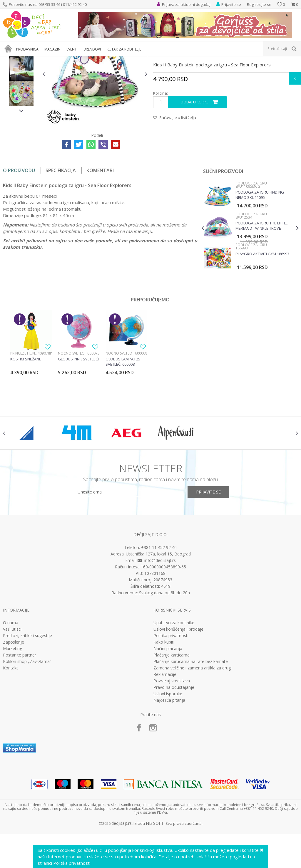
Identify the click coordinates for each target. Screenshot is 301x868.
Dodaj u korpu (194, 162)
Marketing (12, 715)
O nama (11, 689)
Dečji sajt (10, 60)
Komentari (100, 231)
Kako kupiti (164, 708)
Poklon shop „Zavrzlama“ (27, 728)
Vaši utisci (12, 695)
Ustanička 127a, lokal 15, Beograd (158, 620)
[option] (21, 104)
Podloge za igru (81, 60)
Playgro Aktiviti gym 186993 (262, 314)
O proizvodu (19, 231)
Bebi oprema (53, 60)
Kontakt (10, 734)
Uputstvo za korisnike (174, 689)
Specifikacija (61, 231)
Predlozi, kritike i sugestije (27, 702)
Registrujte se (259, 4)
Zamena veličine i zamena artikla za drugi (193, 734)
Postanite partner (20, 721)
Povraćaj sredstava (172, 747)
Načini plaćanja (168, 715)
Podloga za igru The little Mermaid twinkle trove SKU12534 (261, 286)
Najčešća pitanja (169, 766)
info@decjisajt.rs (160, 626)
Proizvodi (30, 60)
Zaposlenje (14, 708)
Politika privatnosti (171, 702)
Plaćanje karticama (172, 721)
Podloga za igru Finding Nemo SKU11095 (259, 255)
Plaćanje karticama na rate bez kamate (191, 728)
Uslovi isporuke (168, 760)
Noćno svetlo (71, 413)
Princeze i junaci (24, 413)
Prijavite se (215, 558)
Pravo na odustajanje (174, 753)
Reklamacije (165, 741)
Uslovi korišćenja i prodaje (178, 695)
